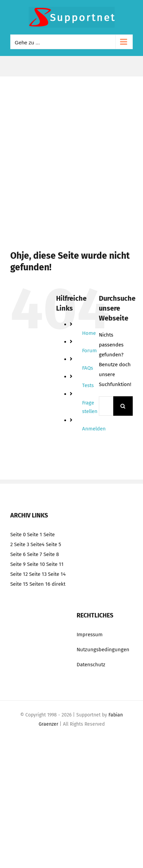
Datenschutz (91, 665)
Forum (89, 351)
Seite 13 (38, 574)
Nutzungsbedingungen (103, 650)
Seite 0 (18, 535)
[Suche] (123, 406)
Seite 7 (35, 554)
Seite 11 (55, 564)
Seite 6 (18, 554)
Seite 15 (19, 584)
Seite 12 (19, 574)
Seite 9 (18, 564)
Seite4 (37, 544)
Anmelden (94, 429)
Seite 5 (54, 544)
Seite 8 (51, 554)
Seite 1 (35, 535)
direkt (58, 584)
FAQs (88, 368)
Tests (88, 385)
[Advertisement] (71, 151)
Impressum (90, 635)
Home (89, 333)
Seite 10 (36, 564)
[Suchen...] (106, 406)
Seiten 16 (40, 584)
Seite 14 (57, 574)
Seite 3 (22, 544)
